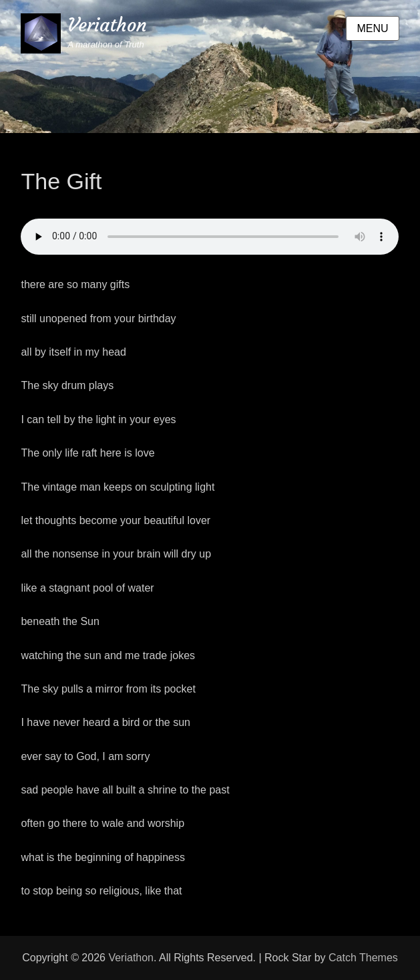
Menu (372, 28)
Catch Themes (363, 958)
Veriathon (107, 25)
